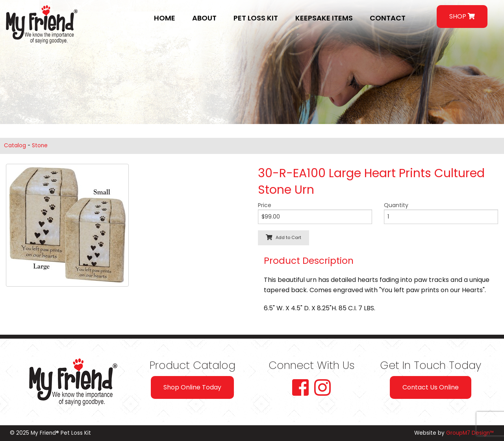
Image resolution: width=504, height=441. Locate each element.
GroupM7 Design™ (470, 433)
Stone (40, 145)
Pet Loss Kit (256, 18)
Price (265, 205)
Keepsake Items (324, 18)
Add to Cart (283, 237)
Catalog (15, 145)
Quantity (396, 205)
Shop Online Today (192, 387)
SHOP (462, 16)
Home (165, 18)
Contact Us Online (431, 387)
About (204, 18)
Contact (388, 18)
